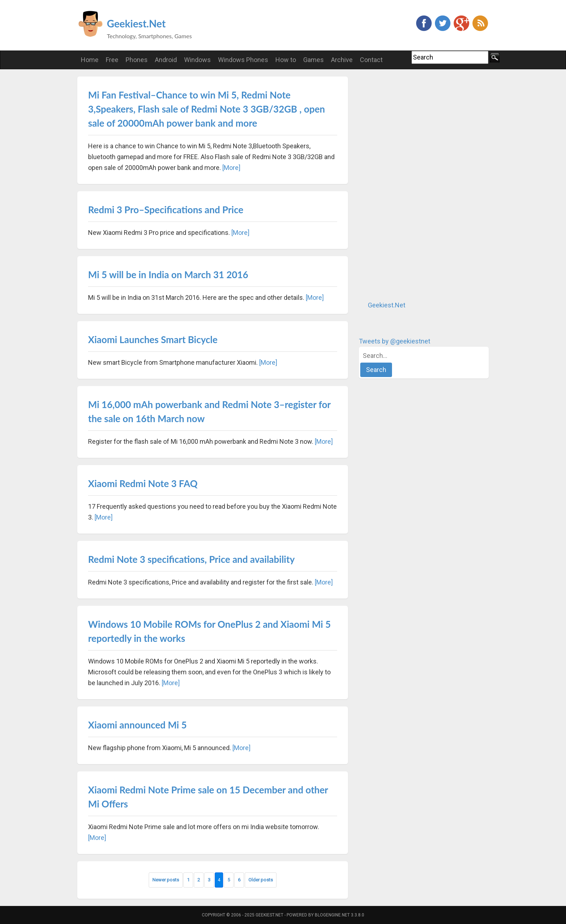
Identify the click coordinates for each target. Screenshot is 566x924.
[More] (231, 168)
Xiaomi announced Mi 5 (137, 725)
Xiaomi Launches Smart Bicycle (153, 340)
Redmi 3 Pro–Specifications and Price (166, 210)
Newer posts (166, 880)
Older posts (261, 880)
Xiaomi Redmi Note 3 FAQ (143, 483)
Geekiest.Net (136, 23)
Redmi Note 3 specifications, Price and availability (191, 559)
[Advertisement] (413, 185)
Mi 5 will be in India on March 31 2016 (168, 275)
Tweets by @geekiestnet (395, 341)
